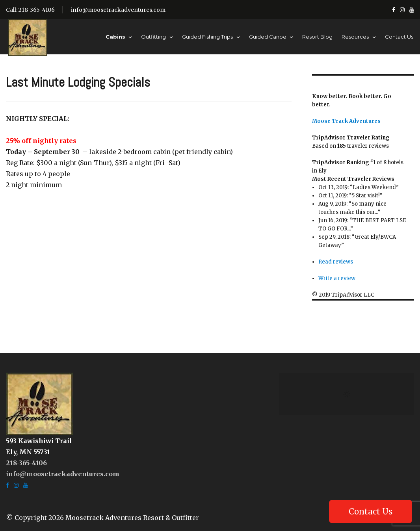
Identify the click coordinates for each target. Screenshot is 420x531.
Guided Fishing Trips (207, 37)
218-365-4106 (26, 463)
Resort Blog (317, 37)
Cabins (115, 37)
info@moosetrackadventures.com (118, 10)
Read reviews (336, 262)
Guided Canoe (268, 37)
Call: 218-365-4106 (30, 10)
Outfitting (153, 37)
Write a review (337, 278)
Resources (355, 37)
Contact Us (399, 37)
